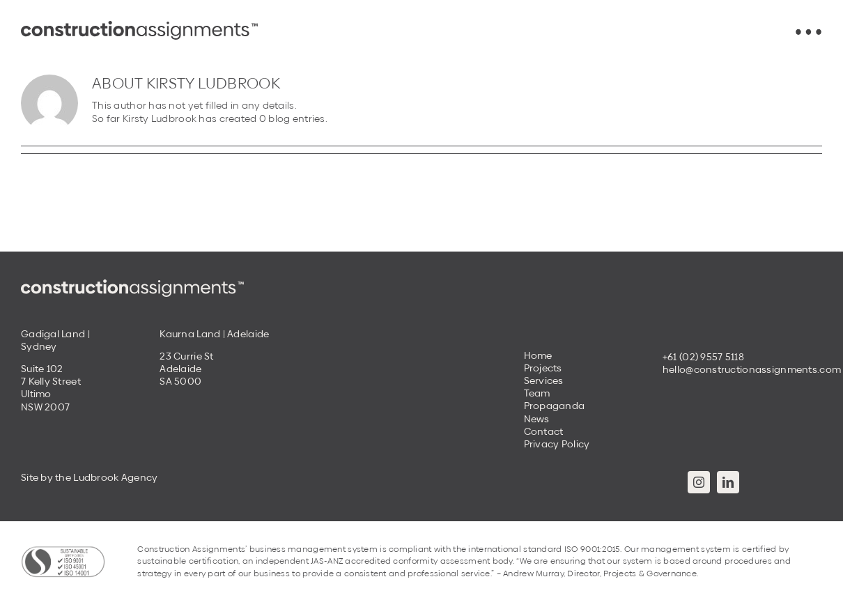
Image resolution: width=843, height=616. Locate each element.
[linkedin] (728, 482)
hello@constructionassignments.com (752, 369)
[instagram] (699, 482)
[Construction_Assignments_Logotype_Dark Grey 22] (139, 26)
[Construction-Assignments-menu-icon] (809, 33)
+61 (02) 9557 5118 (703, 357)
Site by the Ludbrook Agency (90, 477)
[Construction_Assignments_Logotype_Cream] (132, 284)
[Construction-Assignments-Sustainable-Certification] (63, 550)
